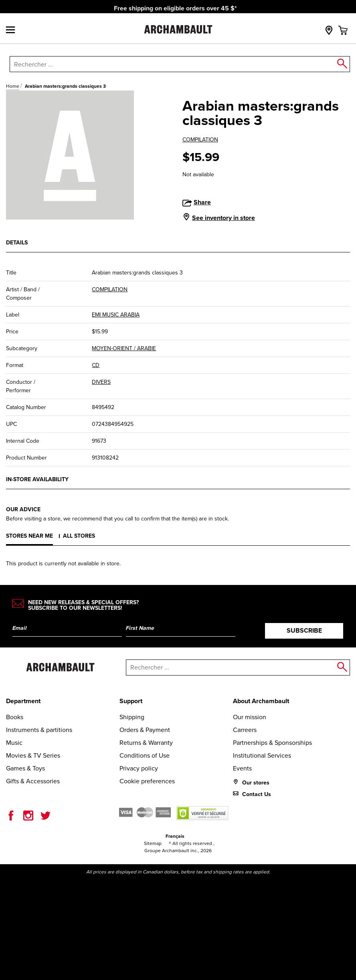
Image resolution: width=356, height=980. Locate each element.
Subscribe (304, 630)
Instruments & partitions (39, 730)
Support (131, 701)
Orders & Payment (145, 730)
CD (96, 365)
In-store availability (37, 479)
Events (242, 768)
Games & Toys (25, 768)
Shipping (132, 717)
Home (13, 86)
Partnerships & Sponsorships (272, 743)
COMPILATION (200, 140)
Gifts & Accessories (33, 781)
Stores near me (29, 536)
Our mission (250, 717)
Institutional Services (262, 755)
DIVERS (101, 382)
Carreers (245, 730)
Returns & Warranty (146, 743)
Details (17, 243)
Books (15, 717)
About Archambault (261, 701)
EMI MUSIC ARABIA (116, 315)
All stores (79, 536)
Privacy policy (139, 768)
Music (14, 743)
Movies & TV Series (33, 755)
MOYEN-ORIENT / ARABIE (124, 348)
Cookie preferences (147, 781)
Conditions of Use (145, 755)
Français (175, 836)
